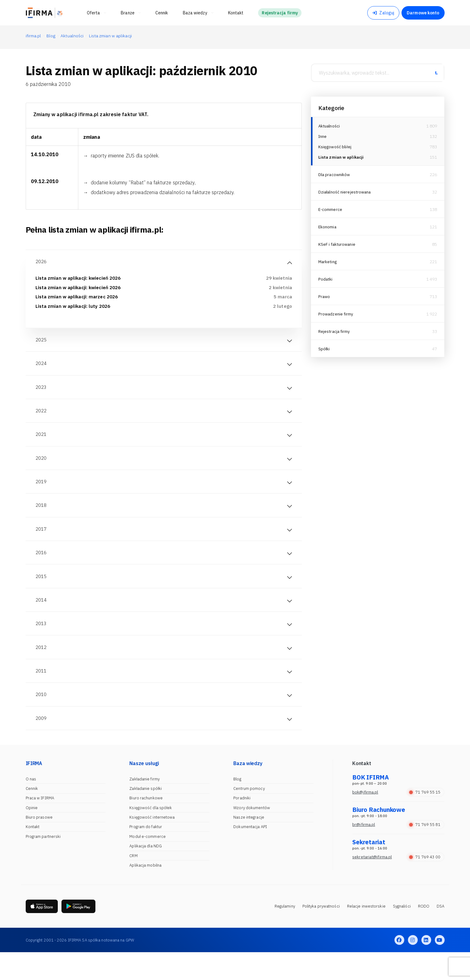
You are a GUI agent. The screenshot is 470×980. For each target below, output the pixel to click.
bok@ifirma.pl (365, 819)
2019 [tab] (42, 494)
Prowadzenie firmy (336, 317)
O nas (31, 806)
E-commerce (331, 212)
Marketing (328, 264)
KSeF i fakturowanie (338, 247)
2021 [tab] (42, 444)
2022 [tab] (42, 419)
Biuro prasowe (39, 844)
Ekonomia (328, 230)
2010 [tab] (42, 720)
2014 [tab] (42, 619)
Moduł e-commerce (148, 864)
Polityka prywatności (321, 934)
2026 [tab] (42, 262)
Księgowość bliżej (336, 149)
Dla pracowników (335, 177)
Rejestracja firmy (335, 334)
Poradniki (242, 825)
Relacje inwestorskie (366, 934)
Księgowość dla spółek (151, 835)
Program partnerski (43, 864)
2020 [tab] (42, 469)
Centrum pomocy (249, 816)
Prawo (325, 299)
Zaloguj (383, 13)
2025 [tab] (42, 344)
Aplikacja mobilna (145, 892)
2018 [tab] (42, 519)
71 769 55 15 (425, 819)
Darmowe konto (423, 13)
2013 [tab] (42, 644)
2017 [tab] (42, 544)
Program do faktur (146, 854)
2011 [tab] (42, 694)
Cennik (32, 816)
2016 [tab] (42, 569)
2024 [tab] (42, 369)
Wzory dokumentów (252, 835)
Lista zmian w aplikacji (342, 160)
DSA (440, 934)
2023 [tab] (42, 394)
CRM (133, 883)
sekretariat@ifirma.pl (372, 884)
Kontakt (33, 854)
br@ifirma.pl (364, 852)
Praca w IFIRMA (40, 825)
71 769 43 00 (425, 884)
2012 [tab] (42, 669)
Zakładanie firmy (144, 806)
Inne (323, 137)
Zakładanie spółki (146, 816)
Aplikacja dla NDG (146, 873)
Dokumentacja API (250, 854)
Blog (237, 806)
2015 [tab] (42, 594)
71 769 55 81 (425, 852)
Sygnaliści (402, 934)
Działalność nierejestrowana (346, 195)
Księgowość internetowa (152, 844)
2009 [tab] (42, 745)
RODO (424, 934)
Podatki (326, 282)
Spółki (324, 352)
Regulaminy (285, 934)
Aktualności (330, 126)
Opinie (32, 835)
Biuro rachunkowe (146, 825)
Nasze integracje (249, 844)
